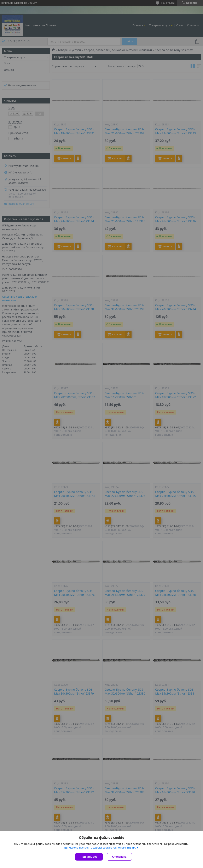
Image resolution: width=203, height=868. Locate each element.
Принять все (89, 857)
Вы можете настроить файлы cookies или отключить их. (100, 848)
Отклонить (119, 857)
